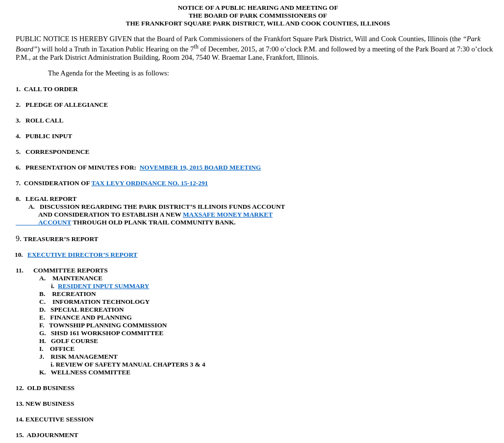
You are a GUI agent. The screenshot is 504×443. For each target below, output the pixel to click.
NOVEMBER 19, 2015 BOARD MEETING (201, 167)
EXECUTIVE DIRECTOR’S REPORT (82, 255)
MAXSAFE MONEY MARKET (228, 214)
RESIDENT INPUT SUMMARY (103, 286)
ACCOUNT (43, 222)
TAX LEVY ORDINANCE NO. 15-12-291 (150, 183)
